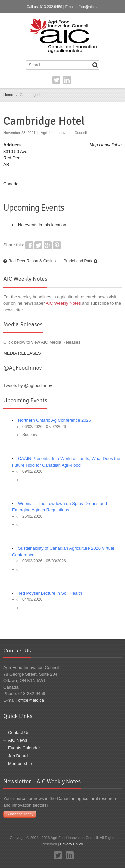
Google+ (48, 245)
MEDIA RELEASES (22, 353)
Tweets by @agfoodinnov (28, 386)
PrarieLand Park (78, 261)
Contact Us (19, 733)
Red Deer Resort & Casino (32, 261)
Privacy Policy (71, 844)
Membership (20, 764)
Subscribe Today (20, 814)
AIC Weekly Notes (63, 303)
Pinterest (57, 245)
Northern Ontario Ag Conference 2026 (54, 420)
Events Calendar (24, 748)
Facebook (29, 245)
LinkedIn (67, 80)
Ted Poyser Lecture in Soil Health (50, 593)
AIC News (18, 740)
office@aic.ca (87, 7)
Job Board (18, 756)
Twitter (56, 80)
